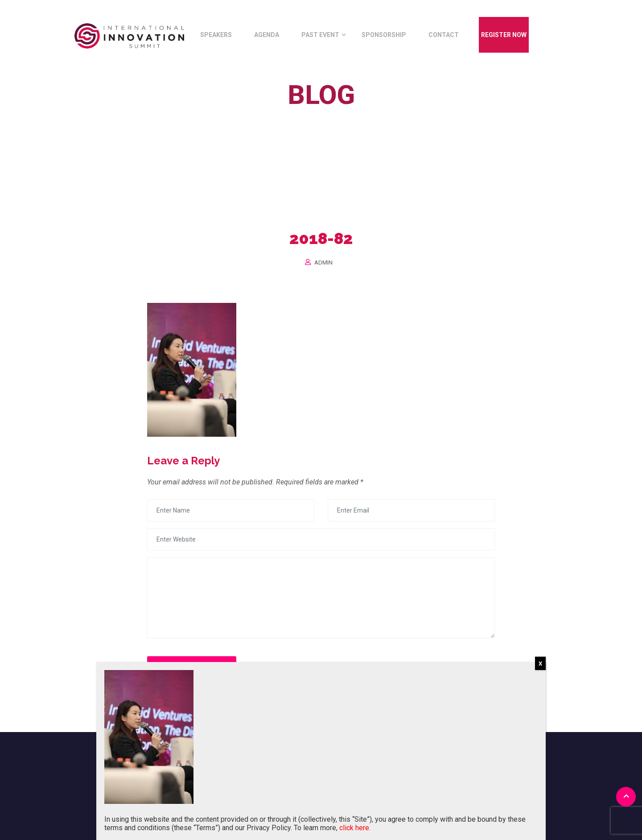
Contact (444, 35)
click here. (355, 828)
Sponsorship (384, 35)
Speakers (216, 35)
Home (285, 115)
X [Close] (540, 664)
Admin (323, 263)
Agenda (267, 35)
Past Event (320, 35)
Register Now (504, 35)
